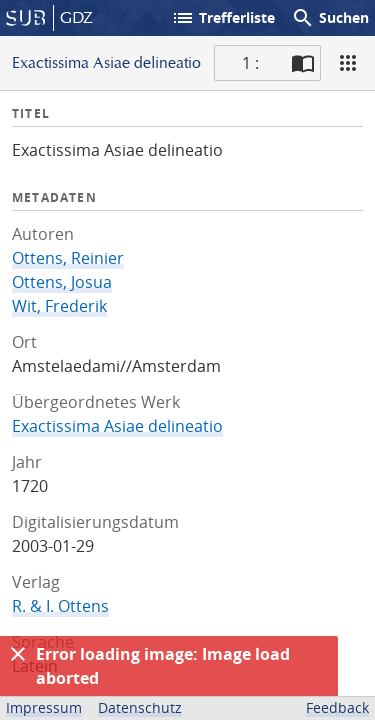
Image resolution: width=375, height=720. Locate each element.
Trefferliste (223, 18)
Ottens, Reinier (68, 258)
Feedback (337, 707)
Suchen (330, 18)
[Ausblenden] (18, 654)
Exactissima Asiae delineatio (117, 426)
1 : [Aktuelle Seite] (250, 63)
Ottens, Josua (62, 282)
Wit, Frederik (59, 306)
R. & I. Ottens (60, 606)
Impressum (44, 707)
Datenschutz (140, 707)
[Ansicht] (348, 63)
